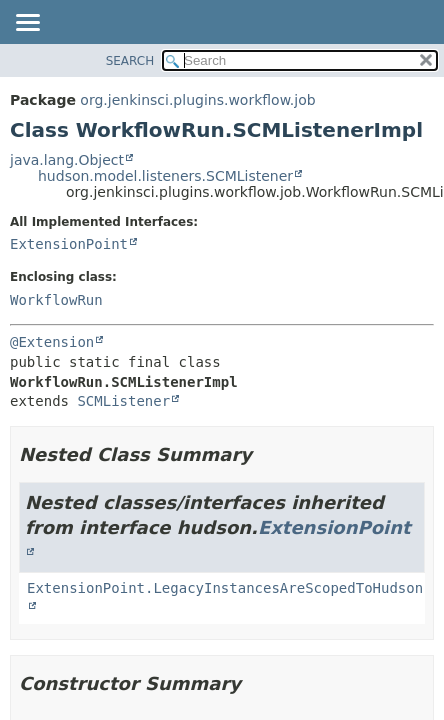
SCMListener (123, 401)
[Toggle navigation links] (27, 24)
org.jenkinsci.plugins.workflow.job (197, 100)
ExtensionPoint (69, 244)
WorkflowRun (56, 300)
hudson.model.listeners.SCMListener (165, 176)
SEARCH (130, 61)
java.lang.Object (67, 160)
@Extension (52, 342)
